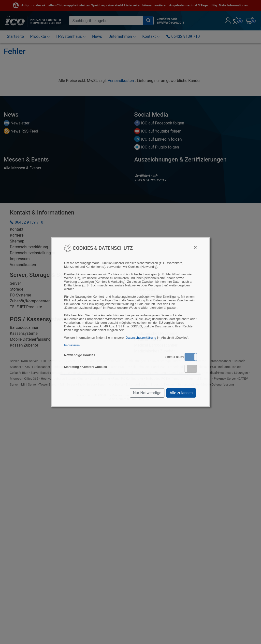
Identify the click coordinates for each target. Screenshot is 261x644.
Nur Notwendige (147, 393)
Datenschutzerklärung (141, 338)
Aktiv (190, 357)
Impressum (72, 345)
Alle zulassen (181, 393)
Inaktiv (193, 369)
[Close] (195, 247)
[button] (191, 357)
